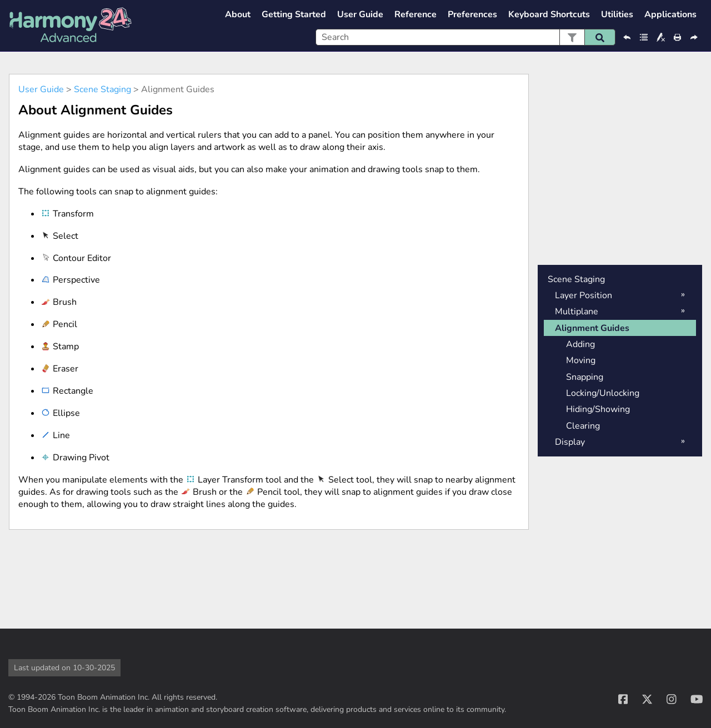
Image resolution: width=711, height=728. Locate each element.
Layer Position (584, 295)
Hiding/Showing (598, 409)
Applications (670, 14)
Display (570, 442)
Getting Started (294, 14)
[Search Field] (465, 37)
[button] (572, 37)
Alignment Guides (592, 328)
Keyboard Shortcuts (549, 14)
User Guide (360, 14)
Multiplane (577, 312)
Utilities (617, 14)
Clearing (583, 426)
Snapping (585, 377)
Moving (581, 360)
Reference (415, 14)
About (238, 14)
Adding (580, 344)
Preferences (472, 14)
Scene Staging (102, 89)
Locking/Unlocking (603, 393)
